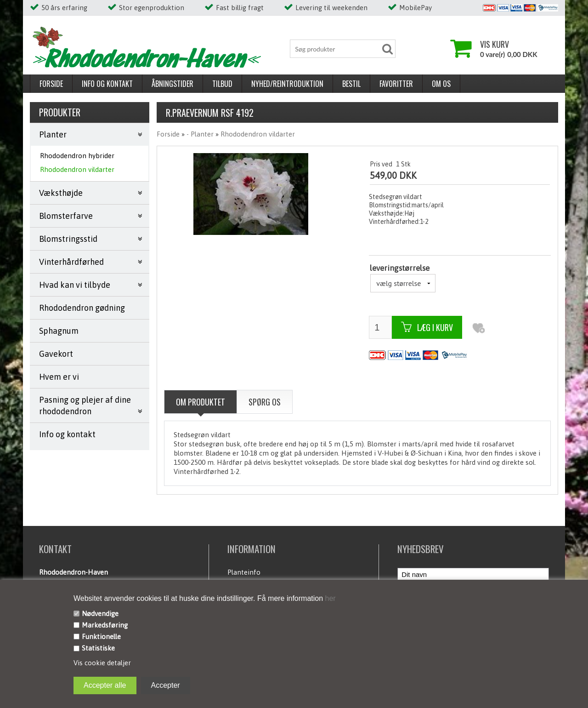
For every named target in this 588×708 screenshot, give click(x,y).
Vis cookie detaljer (102, 663)
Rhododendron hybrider (77, 156)
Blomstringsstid (68, 239)
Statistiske (98, 648)
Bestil (351, 84)
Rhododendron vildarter (77, 169)
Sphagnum (59, 331)
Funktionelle (101, 637)
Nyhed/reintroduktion (287, 84)
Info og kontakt (107, 84)
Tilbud (222, 84)
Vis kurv (495, 44)
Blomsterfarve (66, 216)
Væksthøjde (61, 193)
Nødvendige (100, 614)
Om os (441, 84)
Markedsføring (105, 625)
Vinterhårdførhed (71, 262)
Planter (53, 134)
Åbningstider (172, 84)
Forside (51, 84)
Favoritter (396, 84)
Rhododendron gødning (82, 308)
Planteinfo (244, 572)
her (329, 598)
